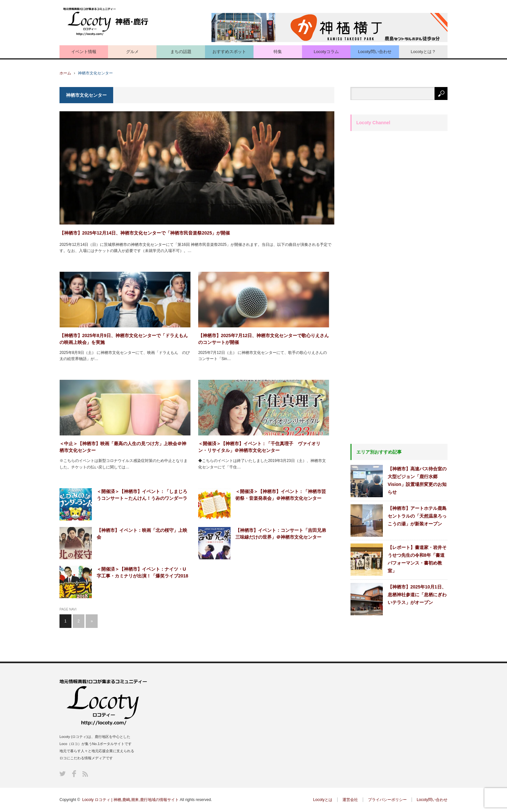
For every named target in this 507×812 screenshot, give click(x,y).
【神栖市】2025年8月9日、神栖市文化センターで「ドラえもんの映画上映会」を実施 (124, 339)
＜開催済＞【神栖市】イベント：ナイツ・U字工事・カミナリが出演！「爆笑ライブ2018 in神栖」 (142, 573)
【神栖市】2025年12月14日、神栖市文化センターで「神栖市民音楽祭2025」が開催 (145, 233)
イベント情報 (84, 52)
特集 (278, 52)
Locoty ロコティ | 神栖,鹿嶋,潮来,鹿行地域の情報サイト (130, 800)
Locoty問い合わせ (375, 52)
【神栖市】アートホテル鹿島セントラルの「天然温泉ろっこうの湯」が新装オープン (417, 516)
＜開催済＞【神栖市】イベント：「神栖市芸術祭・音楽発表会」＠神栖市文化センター (281, 495)
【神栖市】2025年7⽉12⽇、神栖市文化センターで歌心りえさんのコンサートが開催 (264, 339)
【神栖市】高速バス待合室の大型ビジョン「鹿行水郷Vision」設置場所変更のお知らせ (417, 480)
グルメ (132, 52)
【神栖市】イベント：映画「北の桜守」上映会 (142, 534)
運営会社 (350, 800)
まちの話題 (181, 52)
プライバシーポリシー (387, 800)
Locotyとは (323, 800)
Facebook (74, 774)
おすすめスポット (229, 52)
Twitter (63, 774)
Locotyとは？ (423, 52)
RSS (85, 774)
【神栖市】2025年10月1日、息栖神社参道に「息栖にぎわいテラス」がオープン (417, 595)
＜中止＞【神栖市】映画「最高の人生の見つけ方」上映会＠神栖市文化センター (123, 447)
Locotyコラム (326, 52)
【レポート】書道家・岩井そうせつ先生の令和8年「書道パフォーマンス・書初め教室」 (417, 559)
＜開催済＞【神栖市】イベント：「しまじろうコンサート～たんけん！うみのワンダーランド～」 (142, 495)
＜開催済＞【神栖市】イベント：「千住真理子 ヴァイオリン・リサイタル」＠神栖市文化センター (259, 447)
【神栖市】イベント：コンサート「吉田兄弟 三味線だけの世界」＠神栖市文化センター (282, 534)
